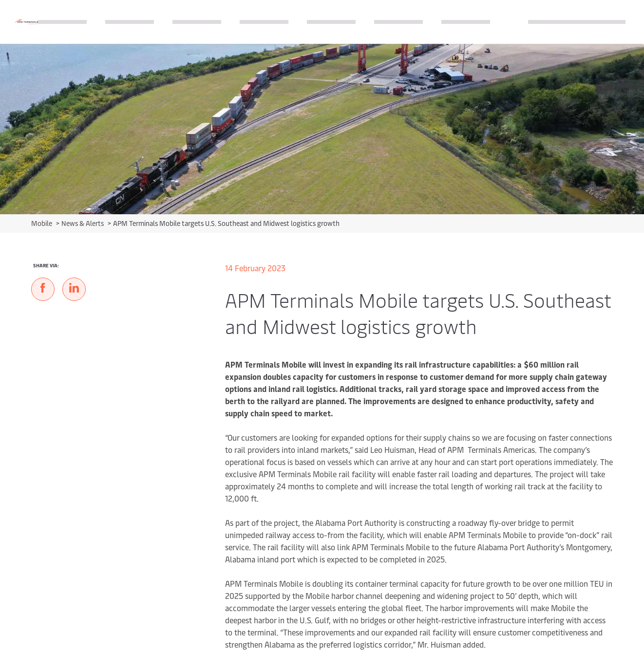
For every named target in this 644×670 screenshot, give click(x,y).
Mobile (42, 223)
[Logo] (26, 22)
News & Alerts (83, 223)
